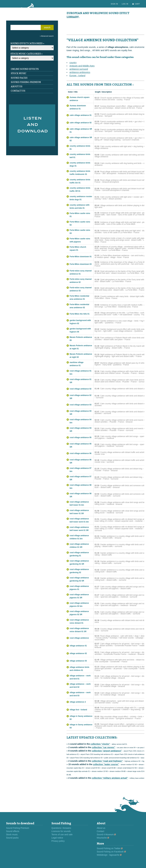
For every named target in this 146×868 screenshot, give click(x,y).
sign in (114, 4)
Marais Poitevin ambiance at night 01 (81, 347)
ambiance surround (79, 69)
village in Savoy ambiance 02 (81, 718)
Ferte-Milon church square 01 (78, 249)
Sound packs (19, 78)
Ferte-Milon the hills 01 (80, 314)
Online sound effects (25, 69)
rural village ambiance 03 (81, 405)
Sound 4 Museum (105, 834)
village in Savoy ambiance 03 (81, 726)
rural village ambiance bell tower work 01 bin (79, 520)
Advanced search (47, 36)
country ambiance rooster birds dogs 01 (81, 198)
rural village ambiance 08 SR (81, 495)
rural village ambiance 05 (81, 437)
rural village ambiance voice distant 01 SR (79, 630)
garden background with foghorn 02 (80, 322)
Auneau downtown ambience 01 (78, 107)
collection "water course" (106, 764)
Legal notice (57, 838)
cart (137, 4)
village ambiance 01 (78, 646)
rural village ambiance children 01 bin (79, 537)
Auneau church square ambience (80, 99)
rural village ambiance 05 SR (81, 445)
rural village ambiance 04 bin (81, 421)
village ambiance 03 (78, 661)
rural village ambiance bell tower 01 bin (79, 503)
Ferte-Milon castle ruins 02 (80, 223)
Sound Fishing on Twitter (109, 848)
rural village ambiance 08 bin (81, 487)
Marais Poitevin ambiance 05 (81, 339)
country (73, 63)
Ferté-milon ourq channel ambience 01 (81, 272)
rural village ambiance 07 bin (81, 470)
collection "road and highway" (107, 761)
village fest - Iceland (78, 710)
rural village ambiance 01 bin (81, 372)
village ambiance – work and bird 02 (80, 686)
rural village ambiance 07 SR (81, 478)
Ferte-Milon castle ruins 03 (80, 232)
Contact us (18, 91)
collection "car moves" (103, 747)
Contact (101, 831)
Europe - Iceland (77, 76)
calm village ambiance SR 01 (81, 131)
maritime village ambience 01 (77, 364)
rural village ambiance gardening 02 (79, 571)
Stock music (19, 73)
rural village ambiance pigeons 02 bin (79, 605)
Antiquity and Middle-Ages (82, 66)
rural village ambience (79, 638)
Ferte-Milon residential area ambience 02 (79, 306)
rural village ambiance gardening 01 (79, 554)
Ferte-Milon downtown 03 (81, 264)
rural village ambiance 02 (81, 389)
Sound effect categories (27, 43)
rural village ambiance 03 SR (81, 413)
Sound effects (13, 831)
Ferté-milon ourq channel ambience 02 (81, 281)
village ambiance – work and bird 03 (80, 694)
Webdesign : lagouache (108, 855)
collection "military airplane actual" (110, 778)
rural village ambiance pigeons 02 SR (79, 613)
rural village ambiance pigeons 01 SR (79, 596)
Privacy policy (58, 841)
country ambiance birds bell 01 (80, 156)
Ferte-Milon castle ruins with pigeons (80, 240)
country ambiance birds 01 (80, 148)
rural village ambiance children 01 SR (79, 546)
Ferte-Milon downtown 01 (81, 257)
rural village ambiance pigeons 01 (79, 588)
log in (125, 4)
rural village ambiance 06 (81, 453)
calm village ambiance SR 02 (81, 139)
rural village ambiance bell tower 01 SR (79, 512)
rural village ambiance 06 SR (81, 461)
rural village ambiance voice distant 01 (79, 621)
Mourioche (102, 838)
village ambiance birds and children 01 (80, 669)
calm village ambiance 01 (81, 115)
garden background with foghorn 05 (80, 330)
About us (17, 87)
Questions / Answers (61, 828)
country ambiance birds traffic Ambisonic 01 (80, 173)
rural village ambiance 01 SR (81, 381)
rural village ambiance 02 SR (81, 397)
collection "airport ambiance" (107, 751)
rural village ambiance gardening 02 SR (79, 579)
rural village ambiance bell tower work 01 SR (79, 529)
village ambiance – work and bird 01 (80, 677)
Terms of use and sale (62, 834)
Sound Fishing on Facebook (110, 852)
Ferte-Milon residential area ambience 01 (79, 298)
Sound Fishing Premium (26, 82)
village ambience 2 (78, 702)
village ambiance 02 (78, 653)
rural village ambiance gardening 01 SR (79, 562)
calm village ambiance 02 (81, 123)
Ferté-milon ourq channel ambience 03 (81, 289)
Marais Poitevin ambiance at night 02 (81, 356)
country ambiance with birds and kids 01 (80, 207)
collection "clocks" (100, 744)
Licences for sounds (61, 831)
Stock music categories (26, 54)
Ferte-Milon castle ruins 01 (80, 215)
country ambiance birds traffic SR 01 (80, 190)
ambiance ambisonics (80, 72)
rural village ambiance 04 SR (81, 430)
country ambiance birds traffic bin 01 (80, 181)
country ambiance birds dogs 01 (80, 164)
